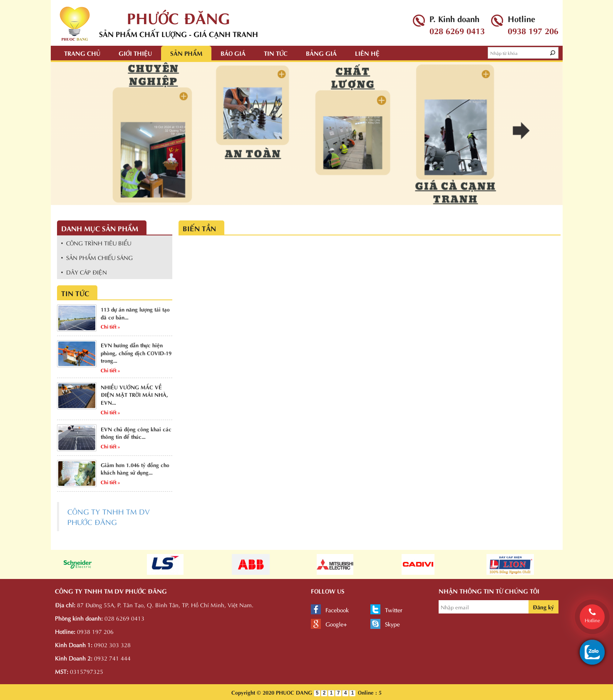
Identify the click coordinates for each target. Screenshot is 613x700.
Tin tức (276, 53)
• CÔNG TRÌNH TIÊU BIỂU (96, 243)
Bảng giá (321, 53)
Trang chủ (82, 53)
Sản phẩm (186, 53)
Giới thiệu (135, 53)
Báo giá (233, 53)
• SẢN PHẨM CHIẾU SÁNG (97, 257)
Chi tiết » (110, 326)
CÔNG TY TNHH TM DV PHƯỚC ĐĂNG (109, 516)
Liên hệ (367, 53)
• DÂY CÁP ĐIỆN (84, 272)
